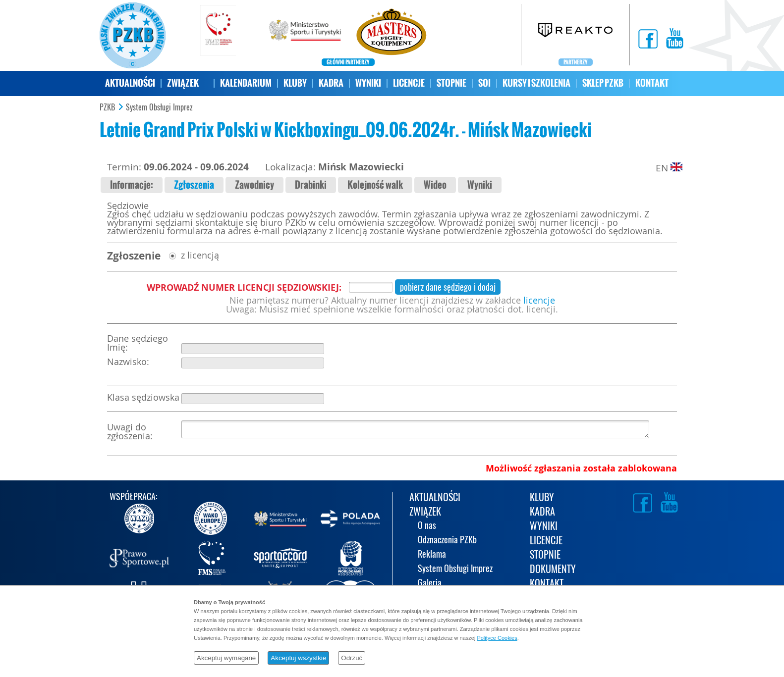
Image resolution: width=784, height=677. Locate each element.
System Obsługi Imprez (159, 107)
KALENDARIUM (246, 83)
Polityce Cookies (497, 638)
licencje (539, 300)
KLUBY (295, 83)
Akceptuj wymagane (226, 658)
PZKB (107, 107)
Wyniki (480, 185)
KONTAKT (652, 83)
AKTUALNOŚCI (130, 83)
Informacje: (132, 185)
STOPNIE (451, 83)
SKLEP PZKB (603, 83)
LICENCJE (409, 83)
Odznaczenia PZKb (447, 541)
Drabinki (311, 185)
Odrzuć (352, 658)
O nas (427, 526)
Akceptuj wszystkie (298, 658)
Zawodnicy (254, 185)
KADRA (331, 83)
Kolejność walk (375, 185)
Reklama (432, 555)
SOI (484, 83)
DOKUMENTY (553, 570)
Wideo (435, 185)
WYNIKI (368, 83)
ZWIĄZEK (183, 83)
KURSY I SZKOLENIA (536, 83)
